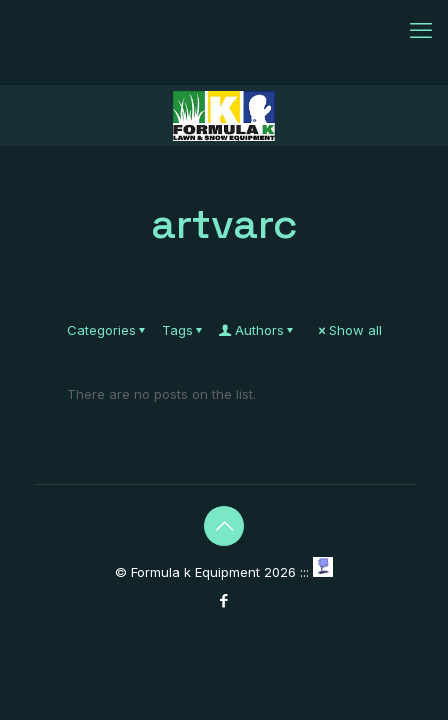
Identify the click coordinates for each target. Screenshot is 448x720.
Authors (258, 330)
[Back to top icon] (224, 526)
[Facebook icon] (224, 600)
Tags (184, 330)
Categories (108, 330)
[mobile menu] (421, 30)
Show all (349, 330)
